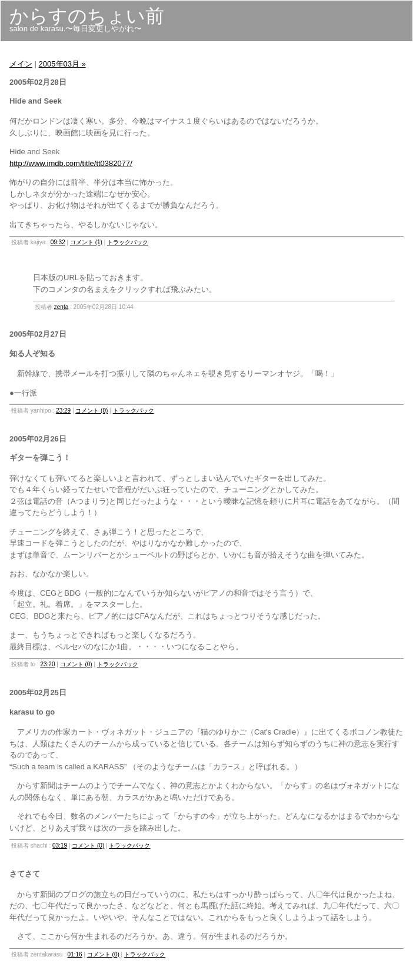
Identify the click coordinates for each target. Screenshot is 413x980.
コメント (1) (86, 242)
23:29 (63, 411)
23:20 (47, 664)
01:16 (75, 954)
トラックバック (128, 242)
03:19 (60, 846)
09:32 (58, 242)
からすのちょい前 (87, 16)
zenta (61, 307)
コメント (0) (91, 411)
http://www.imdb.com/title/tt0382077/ (71, 163)
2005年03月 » (62, 64)
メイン (21, 64)
